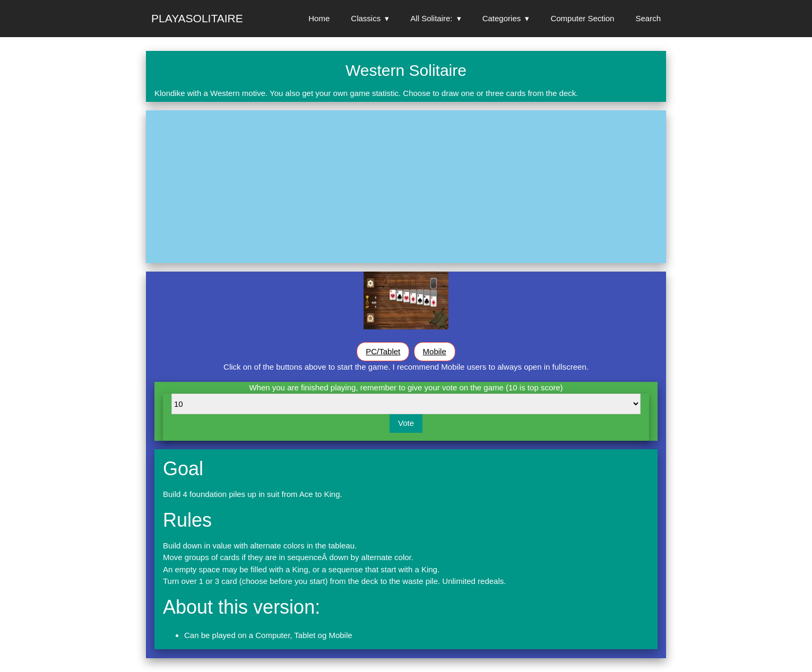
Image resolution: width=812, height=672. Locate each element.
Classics (366, 18)
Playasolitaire (197, 18)
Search (648, 18)
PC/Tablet (383, 351)
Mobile (435, 351)
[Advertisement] (406, 187)
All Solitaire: (431, 18)
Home (319, 18)
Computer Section (582, 18)
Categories (502, 18)
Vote (406, 423)
